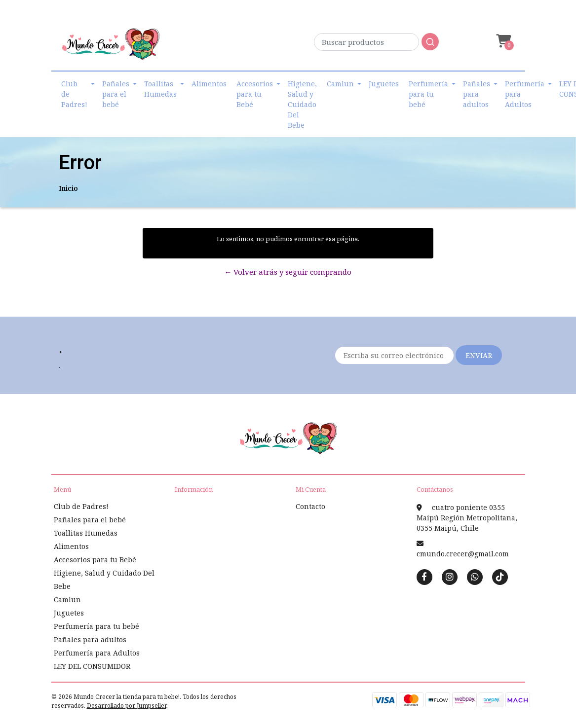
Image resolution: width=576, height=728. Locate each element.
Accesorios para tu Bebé (255, 94)
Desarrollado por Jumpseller (127, 706)
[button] (502, 41)
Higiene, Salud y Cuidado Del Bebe (302, 104)
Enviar (479, 355)
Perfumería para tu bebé (428, 94)
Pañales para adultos (477, 94)
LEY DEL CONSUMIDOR (92, 666)
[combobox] (376, 45)
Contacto (310, 506)
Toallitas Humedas (160, 89)
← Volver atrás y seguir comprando (288, 272)
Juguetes (384, 84)
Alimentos (209, 84)
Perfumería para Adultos (525, 94)
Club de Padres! (74, 94)
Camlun (340, 84)
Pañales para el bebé (116, 94)
